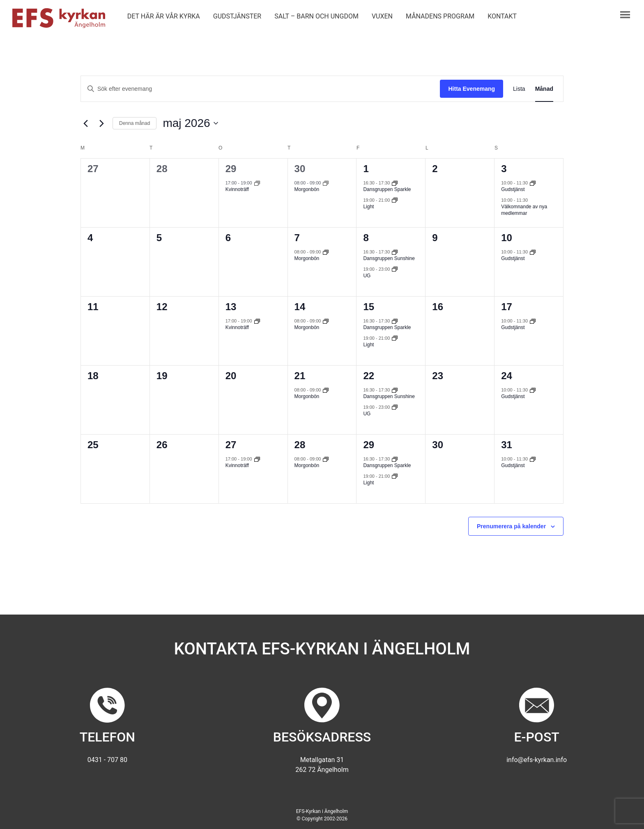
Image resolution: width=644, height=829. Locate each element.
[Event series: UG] (395, 269)
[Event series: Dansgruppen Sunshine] (395, 252)
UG (367, 276)
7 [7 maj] (297, 238)
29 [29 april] (231, 169)
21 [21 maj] (300, 376)
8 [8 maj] (366, 238)
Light (368, 207)
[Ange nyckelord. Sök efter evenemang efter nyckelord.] (260, 89)
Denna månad (135, 123)
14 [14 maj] (300, 307)
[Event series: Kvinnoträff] (257, 183)
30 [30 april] (300, 169)
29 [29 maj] (369, 445)
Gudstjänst (513, 189)
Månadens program (440, 16)
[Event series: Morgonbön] (326, 183)
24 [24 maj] (507, 376)
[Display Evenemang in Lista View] (519, 89)
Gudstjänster (237, 16)
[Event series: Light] (395, 200)
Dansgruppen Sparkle (387, 189)
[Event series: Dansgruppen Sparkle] (395, 183)
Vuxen (382, 16)
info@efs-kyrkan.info (537, 760)
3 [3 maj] (504, 169)
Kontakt (502, 16)
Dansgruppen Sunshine (389, 258)
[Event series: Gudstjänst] (533, 183)
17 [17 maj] (507, 307)
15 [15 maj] (369, 307)
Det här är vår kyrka (164, 16)
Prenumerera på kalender (511, 526)
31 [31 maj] (507, 445)
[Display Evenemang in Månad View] (544, 89)
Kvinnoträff (237, 189)
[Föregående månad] (85, 123)
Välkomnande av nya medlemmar (524, 210)
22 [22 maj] (369, 376)
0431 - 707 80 (107, 760)
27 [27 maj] (231, 445)
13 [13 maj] (231, 307)
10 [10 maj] (507, 238)
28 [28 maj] (300, 445)
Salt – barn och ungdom (316, 16)
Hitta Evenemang (471, 89)
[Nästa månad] (101, 123)
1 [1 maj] (366, 169)
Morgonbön (307, 189)
